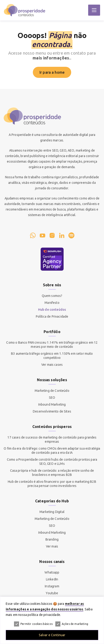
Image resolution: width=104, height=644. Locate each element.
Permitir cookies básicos (33, 624)
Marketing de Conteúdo (52, 391)
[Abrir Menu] (94, 10)
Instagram (52, 586)
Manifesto (52, 303)
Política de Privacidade (52, 316)
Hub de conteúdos (52, 310)
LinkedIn (52, 579)
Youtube (52, 593)
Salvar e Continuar (52, 635)
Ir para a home (52, 72)
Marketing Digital (52, 512)
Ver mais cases (52, 365)
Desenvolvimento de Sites (52, 411)
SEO (52, 398)
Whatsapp (52, 572)
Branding (52, 539)
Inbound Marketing (52, 404)
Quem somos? (52, 296)
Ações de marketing (72, 624)
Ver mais (52, 546)
